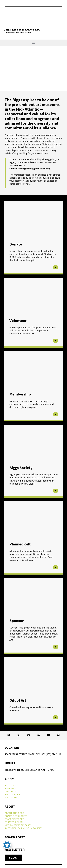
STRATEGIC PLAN (14, 822)
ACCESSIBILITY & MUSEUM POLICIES (24, 828)
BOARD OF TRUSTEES (16, 816)
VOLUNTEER (11, 797)
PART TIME (10, 788)
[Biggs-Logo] (27, 13)
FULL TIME (10, 785)
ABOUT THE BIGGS (14, 813)
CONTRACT (11, 791)
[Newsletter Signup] (13, 858)
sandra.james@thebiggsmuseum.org (30, 168)
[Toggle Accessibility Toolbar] (7, 845)
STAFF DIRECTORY (14, 819)
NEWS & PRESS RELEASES (18, 825)
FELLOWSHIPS (12, 794)
